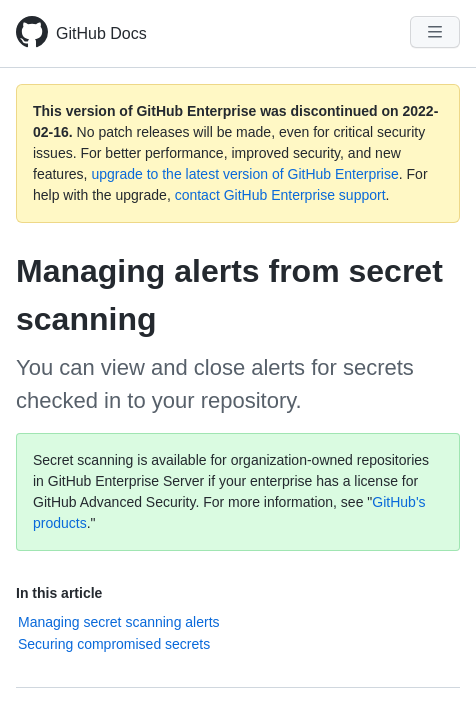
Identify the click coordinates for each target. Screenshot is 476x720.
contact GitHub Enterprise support (280, 195)
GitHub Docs (101, 33)
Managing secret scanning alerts (119, 622)
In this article (59, 593)
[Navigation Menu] (435, 32)
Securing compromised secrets (114, 644)
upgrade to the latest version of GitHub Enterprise (244, 174)
